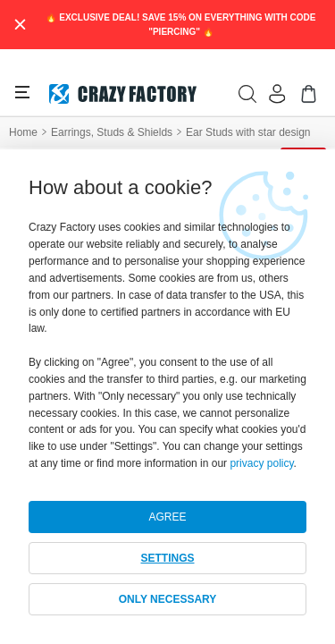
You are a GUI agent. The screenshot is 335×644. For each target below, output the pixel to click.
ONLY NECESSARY (168, 599)
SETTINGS (167, 558)
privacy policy (261, 463)
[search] (247, 94)
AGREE (167, 517)
